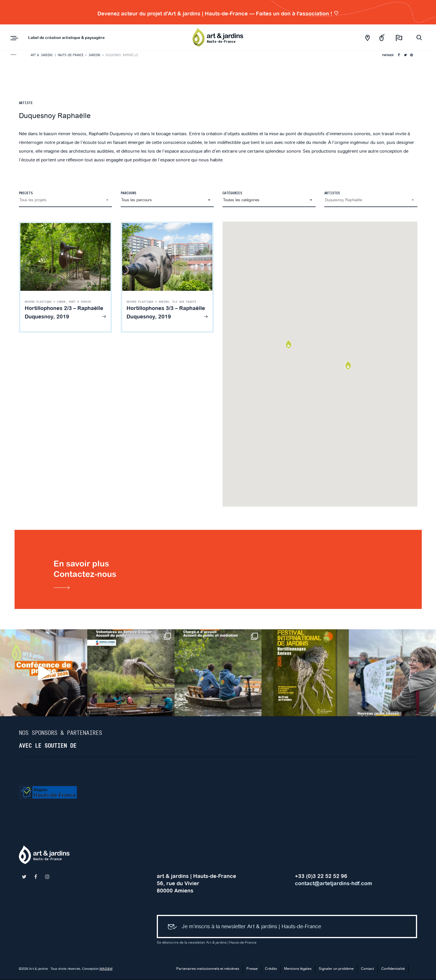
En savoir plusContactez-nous (88, 575)
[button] (65, 200)
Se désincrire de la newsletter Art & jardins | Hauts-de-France (207, 944)
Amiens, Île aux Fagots (178, 302)
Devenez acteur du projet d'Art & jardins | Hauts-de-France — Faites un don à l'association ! (218, 14)
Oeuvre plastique (38, 302)
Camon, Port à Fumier (74, 302)
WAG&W (106, 970)
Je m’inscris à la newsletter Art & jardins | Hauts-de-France (242, 928)
